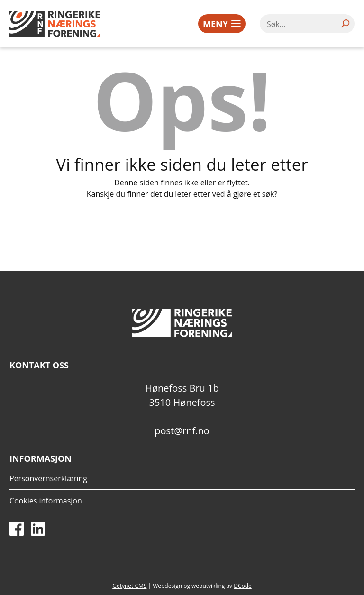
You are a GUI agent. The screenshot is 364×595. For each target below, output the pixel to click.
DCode (243, 586)
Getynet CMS (129, 586)
